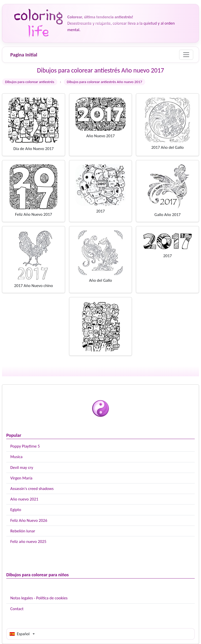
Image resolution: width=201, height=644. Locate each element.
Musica (16, 457)
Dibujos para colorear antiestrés (30, 82)
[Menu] (186, 55)
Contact (17, 609)
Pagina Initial (24, 55)
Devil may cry (22, 468)
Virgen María (21, 478)
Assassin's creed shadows (32, 489)
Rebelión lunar (23, 531)
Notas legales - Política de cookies (39, 598)
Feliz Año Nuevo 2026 (29, 520)
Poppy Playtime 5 (25, 446)
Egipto (16, 510)
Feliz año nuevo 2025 (28, 542)
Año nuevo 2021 (24, 499)
